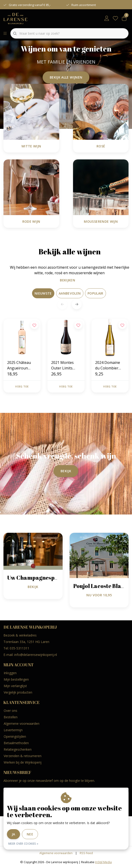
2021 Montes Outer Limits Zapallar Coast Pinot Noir (64, 365)
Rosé (101, 146)
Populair (95, 293)
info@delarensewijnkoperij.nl (36, 655)
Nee (30, 834)
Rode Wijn (31, 221)
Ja (13, 834)
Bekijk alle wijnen (66, 77)
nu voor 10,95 (99, 595)
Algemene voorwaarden (56, 853)
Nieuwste (43, 293)
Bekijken (65, 280)
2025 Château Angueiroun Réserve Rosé (19, 365)
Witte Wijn (31, 146)
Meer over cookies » (23, 844)
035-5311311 (19, 648)
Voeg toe (22, 386)
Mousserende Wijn (101, 221)
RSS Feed (86, 853)
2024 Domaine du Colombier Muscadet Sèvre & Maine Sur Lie (109, 365)
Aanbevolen (70, 293)
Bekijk (66, 471)
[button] (77, 304)
